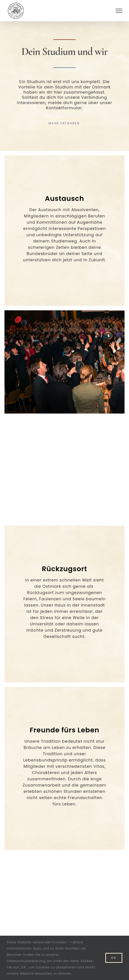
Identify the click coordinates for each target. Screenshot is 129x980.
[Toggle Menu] (119, 11)
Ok (114, 958)
